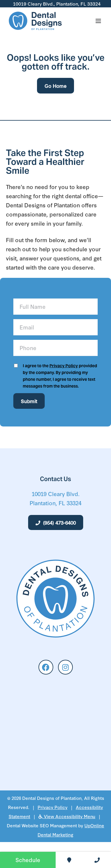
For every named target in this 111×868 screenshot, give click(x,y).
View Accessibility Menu (67, 816)
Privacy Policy (64, 366)
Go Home (55, 86)
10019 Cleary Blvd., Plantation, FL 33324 (56, 4)
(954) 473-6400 (56, 522)
